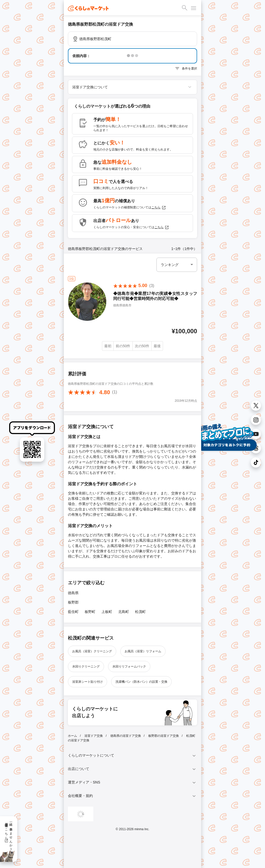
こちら (159, 208)
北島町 (124, 612)
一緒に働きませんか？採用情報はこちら (9, 835)
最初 (108, 346)
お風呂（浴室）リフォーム (143, 651)
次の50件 (142, 346)
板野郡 (73, 602)
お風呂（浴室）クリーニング (92, 651)
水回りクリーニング (86, 666)
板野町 (90, 612)
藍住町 (73, 612)
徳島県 (73, 593)
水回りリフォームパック (129, 666)
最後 (157, 346)
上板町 (107, 612)
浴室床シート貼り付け (87, 682)
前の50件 (123, 346)
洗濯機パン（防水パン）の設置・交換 (141, 682)
